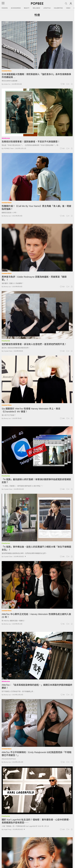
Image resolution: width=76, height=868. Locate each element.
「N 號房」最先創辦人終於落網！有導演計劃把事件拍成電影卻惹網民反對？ (36, 481)
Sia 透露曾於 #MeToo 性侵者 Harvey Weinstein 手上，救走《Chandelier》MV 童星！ (31, 410)
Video (68, 8)
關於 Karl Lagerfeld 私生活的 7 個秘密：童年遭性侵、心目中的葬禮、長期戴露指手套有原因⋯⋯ (36, 821)
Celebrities (58, 8)
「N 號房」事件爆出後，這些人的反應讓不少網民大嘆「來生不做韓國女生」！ (36, 548)
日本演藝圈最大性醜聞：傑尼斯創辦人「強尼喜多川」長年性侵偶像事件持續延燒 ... (36, 76)
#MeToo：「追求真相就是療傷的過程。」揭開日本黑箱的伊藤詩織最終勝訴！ (37, 686)
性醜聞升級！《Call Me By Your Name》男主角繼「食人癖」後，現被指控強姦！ (36, 208)
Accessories (16, 8)
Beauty (27, 8)
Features (6, 341)
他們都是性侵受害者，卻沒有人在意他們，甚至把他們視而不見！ (34, 344)
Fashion (5, 8)
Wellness (36, 8)
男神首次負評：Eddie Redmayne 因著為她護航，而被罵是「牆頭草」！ (34, 278)
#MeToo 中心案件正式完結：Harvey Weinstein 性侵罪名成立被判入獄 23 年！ (36, 616)
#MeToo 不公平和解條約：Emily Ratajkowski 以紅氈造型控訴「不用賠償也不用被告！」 (37, 754)
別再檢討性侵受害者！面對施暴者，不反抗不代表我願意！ (31, 142)
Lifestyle (47, 8)
